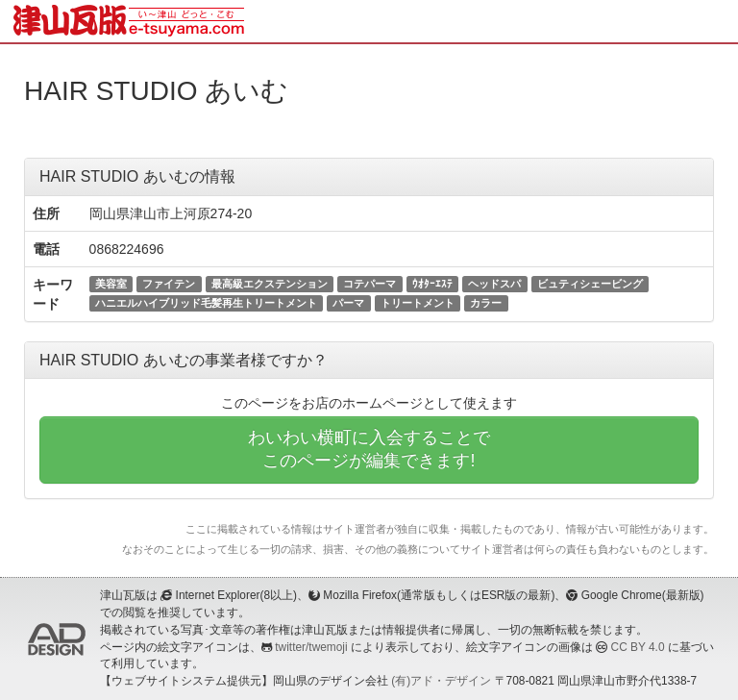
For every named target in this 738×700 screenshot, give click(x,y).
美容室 (111, 284)
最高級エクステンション (270, 284)
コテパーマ (369, 284)
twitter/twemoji (311, 647)
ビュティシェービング (590, 284)
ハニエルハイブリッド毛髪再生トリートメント (206, 303)
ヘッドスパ (494, 284)
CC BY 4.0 (638, 647)
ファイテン (169, 284)
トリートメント (418, 303)
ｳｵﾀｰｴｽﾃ (432, 284)
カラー (486, 303)
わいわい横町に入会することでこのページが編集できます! (369, 449)
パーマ (348, 303)
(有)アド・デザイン (441, 681)
